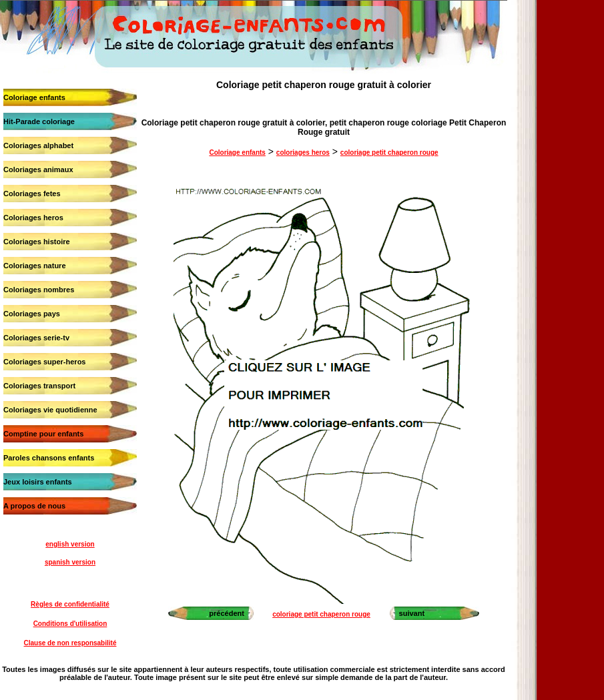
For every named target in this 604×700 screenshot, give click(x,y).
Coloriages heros (33, 218)
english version (70, 544)
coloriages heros (303, 152)
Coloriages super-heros (44, 362)
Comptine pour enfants (43, 434)
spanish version (70, 562)
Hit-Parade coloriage (39, 121)
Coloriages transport (39, 386)
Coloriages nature (35, 266)
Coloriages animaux (38, 169)
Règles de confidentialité (70, 604)
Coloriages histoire (37, 242)
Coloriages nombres (39, 290)
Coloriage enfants (34, 97)
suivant (412, 613)
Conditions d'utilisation (70, 624)
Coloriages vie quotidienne (50, 410)
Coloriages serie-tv (36, 338)
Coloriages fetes (32, 194)
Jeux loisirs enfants (38, 482)
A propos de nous (34, 506)
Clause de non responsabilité (70, 643)
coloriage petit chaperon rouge (389, 152)
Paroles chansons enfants (49, 458)
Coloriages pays (32, 314)
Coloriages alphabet (38, 145)
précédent (227, 613)
